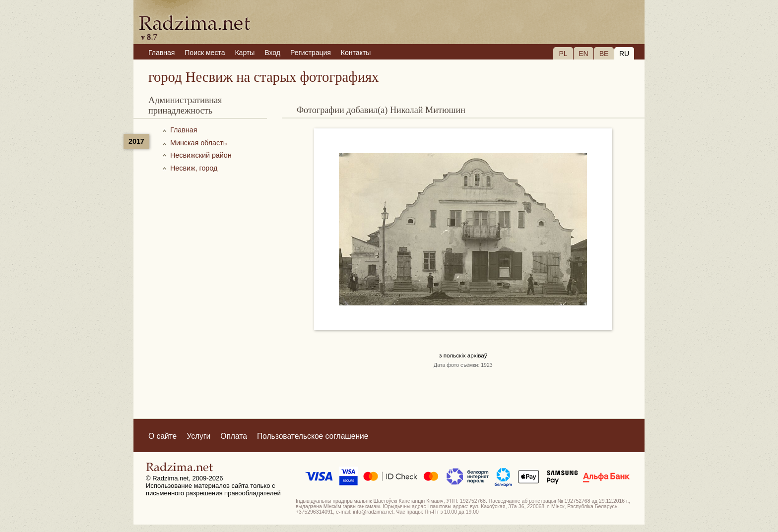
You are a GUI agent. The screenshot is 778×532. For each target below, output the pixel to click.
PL (563, 54)
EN (583, 54)
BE (604, 54)
